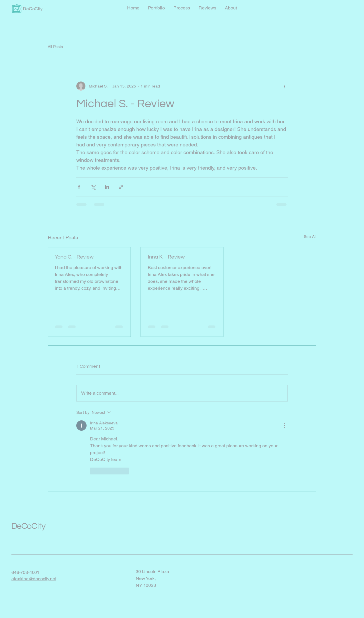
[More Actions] (284, 426)
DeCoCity (28, 526)
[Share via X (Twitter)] (93, 187)
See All (310, 237)
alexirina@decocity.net (34, 579)
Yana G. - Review (74, 257)
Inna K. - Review (166, 257)
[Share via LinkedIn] (107, 187)
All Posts (55, 47)
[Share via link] (121, 187)
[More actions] (284, 86)
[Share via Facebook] (79, 187)
